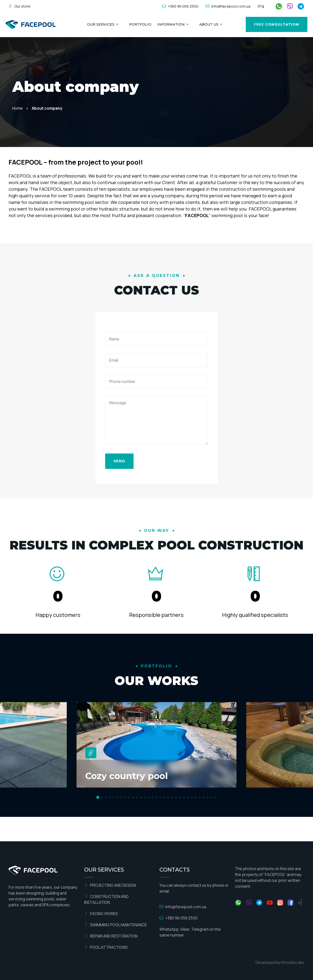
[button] (98, 797)
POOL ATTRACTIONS (106, 947)
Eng (261, 6)
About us (209, 24)
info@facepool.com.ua (228, 6)
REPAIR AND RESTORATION (111, 936)
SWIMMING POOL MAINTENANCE (116, 925)
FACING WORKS (101, 914)
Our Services (101, 24)
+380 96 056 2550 (180, 6)
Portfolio (140, 24)
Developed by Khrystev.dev (280, 962)
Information (171, 24)
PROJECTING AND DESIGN (110, 885)
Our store (19, 6)
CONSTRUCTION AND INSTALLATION (106, 899)
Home (17, 108)
